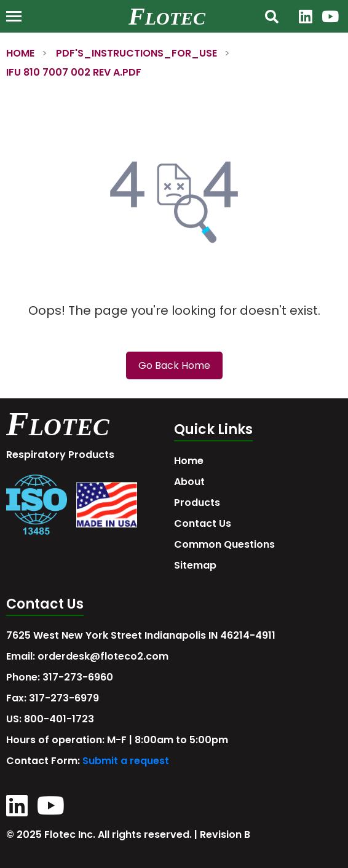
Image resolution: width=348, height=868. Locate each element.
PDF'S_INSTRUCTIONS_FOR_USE (136, 53)
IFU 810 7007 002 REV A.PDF (74, 72)
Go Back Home (174, 365)
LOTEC (175, 18)
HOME (20, 53)
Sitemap (195, 565)
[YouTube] (330, 16)
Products (197, 503)
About (189, 482)
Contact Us (203, 523)
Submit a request (126, 761)
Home (189, 461)
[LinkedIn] (306, 16)
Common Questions (224, 544)
